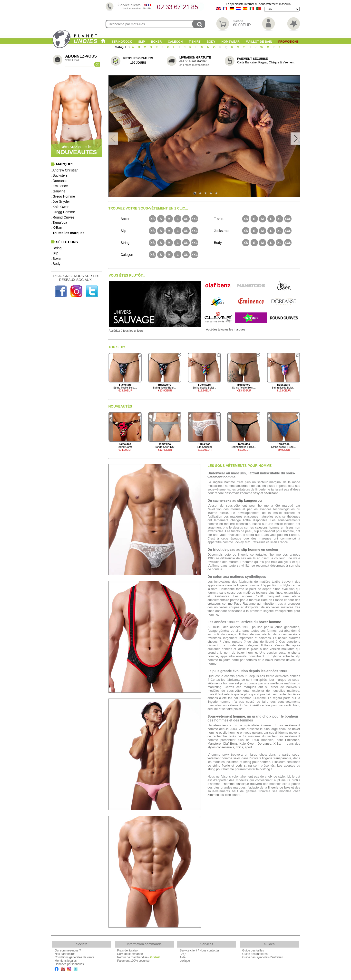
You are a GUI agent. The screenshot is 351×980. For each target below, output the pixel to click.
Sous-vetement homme (226, 716)
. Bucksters (59, 175)
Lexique (185, 961)
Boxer (156, 42)
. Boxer (56, 259)
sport (248, 747)
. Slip (54, 253)
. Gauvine (58, 191)
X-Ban (278, 744)
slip (257, 531)
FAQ (183, 954)
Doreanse (264, 744)
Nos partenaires (65, 954)
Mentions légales (66, 961)
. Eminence (59, 186)
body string (244, 765)
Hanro (236, 795)
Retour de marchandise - (139, 957)
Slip (141, 42)
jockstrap (232, 762)
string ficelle (221, 765)
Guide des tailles (253, 950)
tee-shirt (269, 531)
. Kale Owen (60, 207)
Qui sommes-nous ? (68, 950)
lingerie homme (224, 482)
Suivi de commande (130, 954)
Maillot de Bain (259, 42)
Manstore (214, 744)
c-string (265, 769)
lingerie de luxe (279, 787)
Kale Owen (247, 744)
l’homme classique (236, 784)
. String (56, 248)
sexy (256, 493)
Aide (183, 957)
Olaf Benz (230, 744)
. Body (56, 264)
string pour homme (257, 762)
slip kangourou (249, 500)
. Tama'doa (59, 222)
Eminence (292, 740)
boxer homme (270, 622)
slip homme (251, 550)
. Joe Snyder (60, 201)
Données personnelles (69, 964)
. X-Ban (56, 228)
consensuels (225, 747)
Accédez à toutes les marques (226, 330)
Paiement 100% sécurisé (133, 961)
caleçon (232, 634)
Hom (264, 600)
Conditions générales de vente (74, 957)
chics (240, 747)
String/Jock (122, 42)
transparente (284, 611)
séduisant (271, 493)
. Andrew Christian (65, 170)
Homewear (231, 42)
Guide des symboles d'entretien (263, 957)
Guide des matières (255, 954)
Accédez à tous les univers (126, 331)
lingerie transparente (277, 758)
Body (211, 42)
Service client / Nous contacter (199, 950)
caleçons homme (267, 527)
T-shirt (195, 42)
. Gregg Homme (63, 196)
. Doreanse (59, 181)
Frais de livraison (128, 950)
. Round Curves (63, 217)
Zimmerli (214, 795)
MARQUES (123, 47)
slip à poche (291, 784)
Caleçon (175, 42)
